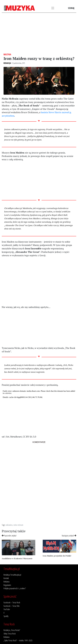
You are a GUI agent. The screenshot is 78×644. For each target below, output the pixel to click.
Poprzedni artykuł (9, 536)
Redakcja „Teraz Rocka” (12, 630)
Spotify (6, 616)
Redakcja (7, 63)
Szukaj (71, 8)
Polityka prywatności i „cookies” (15, 588)
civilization (9, 525)
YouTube (7, 609)
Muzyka (7, 54)
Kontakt (6, 578)
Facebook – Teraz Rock (12, 602)
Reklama (6, 582)
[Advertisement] (39, 33)
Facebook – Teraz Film (12, 606)
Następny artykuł (69, 536)
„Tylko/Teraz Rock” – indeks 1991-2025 (18, 640)
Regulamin (7, 585)
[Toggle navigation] (53, 8)
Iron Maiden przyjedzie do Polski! (57, 556)
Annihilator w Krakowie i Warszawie (17, 558)
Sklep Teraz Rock (10, 634)
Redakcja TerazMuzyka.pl (12, 575)
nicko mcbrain (18, 525)
